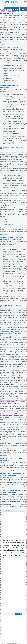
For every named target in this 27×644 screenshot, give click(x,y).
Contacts (23, 8)
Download (8, 8)
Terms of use (9, 643)
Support (16, 8)
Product (16, 10)
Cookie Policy (6, 557)
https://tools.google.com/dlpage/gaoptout (12, 415)
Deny (5, 614)
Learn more (11, 614)
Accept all (18, 614)
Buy (23, 10)
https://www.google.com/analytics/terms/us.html (14, 400)
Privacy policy (15, 643)
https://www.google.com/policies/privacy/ (12, 403)
